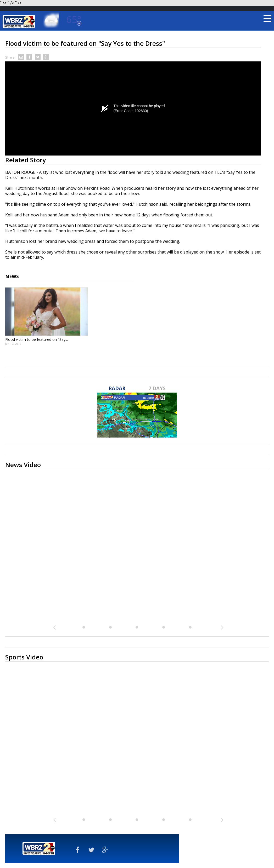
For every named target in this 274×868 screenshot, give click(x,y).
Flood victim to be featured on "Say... (37, 339)
